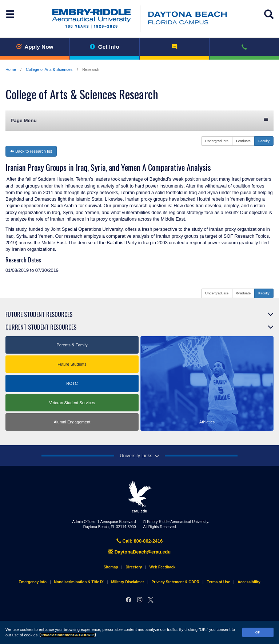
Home (11, 69)
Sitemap (111, 567)
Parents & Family (72, 345)
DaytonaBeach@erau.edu (139, 552)
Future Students (72, 364)
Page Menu (139, 120)
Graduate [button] (243, 141)
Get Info (105, 47)
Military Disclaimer (127, 582)
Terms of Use (218, 582)
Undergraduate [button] (217, 141)
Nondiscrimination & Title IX (79, 582)
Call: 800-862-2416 (140, 541)
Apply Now (35, 47)
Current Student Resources (41, 327)
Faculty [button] (264, 141)
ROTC (72, 383)
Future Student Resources (39, 314)
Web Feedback (162, 567)
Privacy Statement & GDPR (68, 635)
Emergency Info (33, 582)
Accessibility (249, 582)
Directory (134, 567)
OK (258, 632)
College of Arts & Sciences (49, 69)
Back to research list (31, 151)
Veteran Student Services (72, 403)
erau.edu (140, 496)
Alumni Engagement (72, 422)
